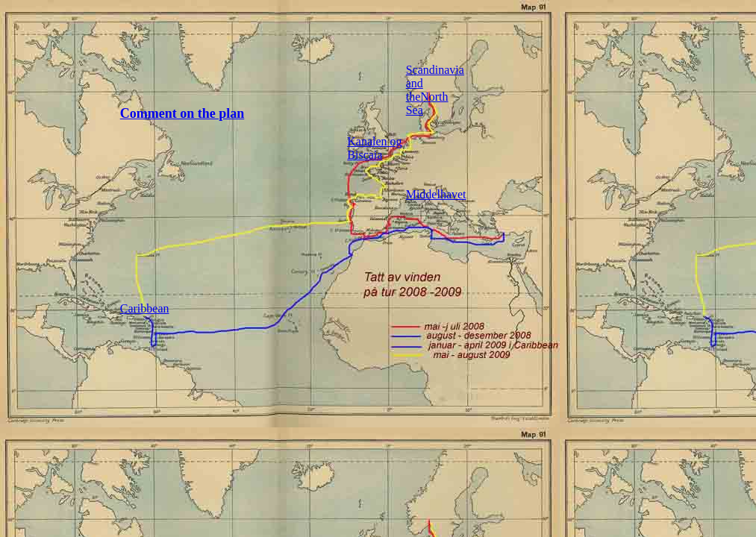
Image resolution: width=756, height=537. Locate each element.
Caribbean (145, 308)
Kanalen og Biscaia (374, 148)
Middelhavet (436, 194)
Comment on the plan (182, 113)
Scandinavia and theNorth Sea (435, 90)
